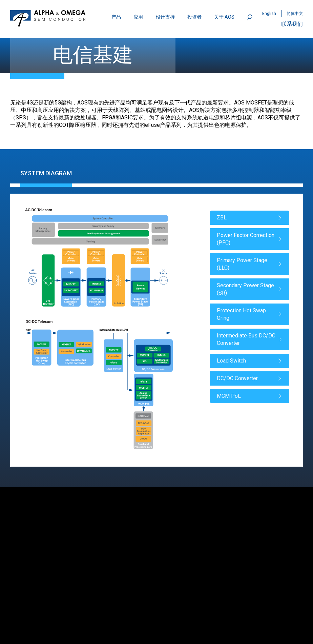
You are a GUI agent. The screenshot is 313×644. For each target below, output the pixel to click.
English (269, 14)
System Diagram (46, 173)
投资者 (194, 17)
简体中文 (295, 14)
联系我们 (292, 24)
